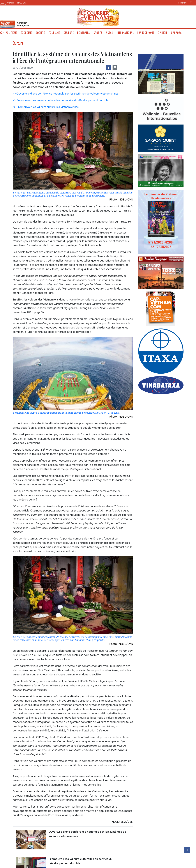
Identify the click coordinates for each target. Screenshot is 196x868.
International (125, 33)
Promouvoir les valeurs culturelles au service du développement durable (80, 861)
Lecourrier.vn (98, 17)
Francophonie (146, 33)
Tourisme (54, 33)
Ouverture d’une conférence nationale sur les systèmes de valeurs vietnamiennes (87, 834)
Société (40, 33)
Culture (69, 33)
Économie (26, 33)
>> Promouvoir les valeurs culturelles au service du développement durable (61, 100)
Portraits (83, 33)
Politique (11, 33)
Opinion (162, 33)
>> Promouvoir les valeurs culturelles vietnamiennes (46, 107)
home (2, 33)
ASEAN (109, 33)
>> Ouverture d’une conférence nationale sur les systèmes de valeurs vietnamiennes (65, 94)
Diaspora (176, 33)
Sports (98, 33)
